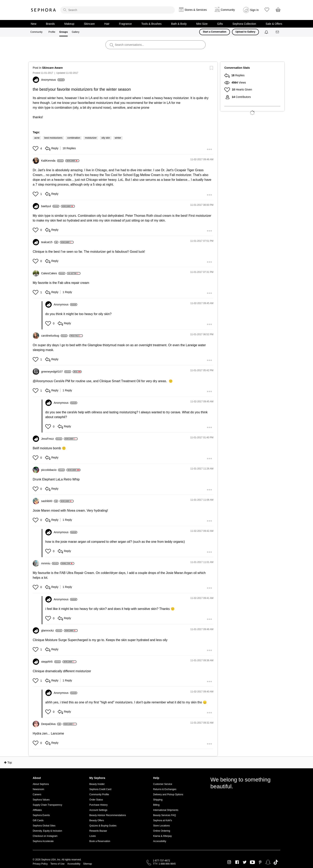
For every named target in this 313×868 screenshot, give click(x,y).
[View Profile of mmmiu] (50, 563)
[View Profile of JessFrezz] (52, 439)
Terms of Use (58, 864)
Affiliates (37, 810)
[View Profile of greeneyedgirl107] (56, 372)
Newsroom (38, 789)
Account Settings (98, 810)
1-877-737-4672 (161, 861)
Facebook (237, 862)
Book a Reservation (100, 841)
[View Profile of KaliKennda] (52, 161)
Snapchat (268, 862)
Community (36, 32)
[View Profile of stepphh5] (51, 662)
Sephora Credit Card (100, 789)
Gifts (220, 24)
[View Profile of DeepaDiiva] (51, 724)
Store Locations (161, 826)
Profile (52, 32)
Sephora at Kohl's (162, 820)
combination (74, 138)
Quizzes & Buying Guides (103, 826)
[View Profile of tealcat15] (50, 242)
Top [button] (10, 763)
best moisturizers (53, 138)
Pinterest (260, 862)
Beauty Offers (97, 820)
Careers (37, 794)
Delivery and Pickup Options (168, 794)
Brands (50, 24)
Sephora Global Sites (44, 826)
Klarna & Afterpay (162, 836)
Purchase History (99, 805)
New (34, 24)
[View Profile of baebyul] (50, 206)
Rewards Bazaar (98, 831)
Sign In (255, 10)
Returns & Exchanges (165, 789)
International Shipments (166, 810)
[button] (36, 148)
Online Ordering (162, 831)
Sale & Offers (274, 24)
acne (37, 138)
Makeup (69, 24)
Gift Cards (38, 820)
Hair (107, 24)
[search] (118, 10)
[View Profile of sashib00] (50, 501)
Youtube (252, 862)
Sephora (44, 10)
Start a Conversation (214, 32)
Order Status (96, 800)
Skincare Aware (52, 68)
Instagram (229, 862)
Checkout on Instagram (45, 836)
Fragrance (125, 24)
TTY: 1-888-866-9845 (164, 864)
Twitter (245, 862)
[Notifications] (267, 32)
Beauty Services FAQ (164, 815)
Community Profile (99, 794)
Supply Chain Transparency (47, 805)
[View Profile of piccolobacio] (53, 470)
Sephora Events (41, 815)
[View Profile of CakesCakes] (53, 273)
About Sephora (41, 784)
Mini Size (202, 24)
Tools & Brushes (151, 24)
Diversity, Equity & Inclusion (47, 831)
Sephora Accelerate (43, 841)
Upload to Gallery (245, 32)
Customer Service (163, 784)
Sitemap (87, 864)
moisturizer (91, 138)
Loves (93, 836)
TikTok (276, 862)
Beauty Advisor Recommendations (108, 815)
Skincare (89, 24)
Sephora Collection (244, 24)
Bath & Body (179, 24)
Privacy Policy (40, 864)
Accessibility (160, 841)
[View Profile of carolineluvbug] (54, 336)
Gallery (75, 32)
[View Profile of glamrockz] (52, 630)
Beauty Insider (97, 784)
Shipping (158, 800)
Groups (64, 32)
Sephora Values (41, 800)
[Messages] (278, 32)
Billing (156, 805)
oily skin (106, 138)
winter (118, 138)
